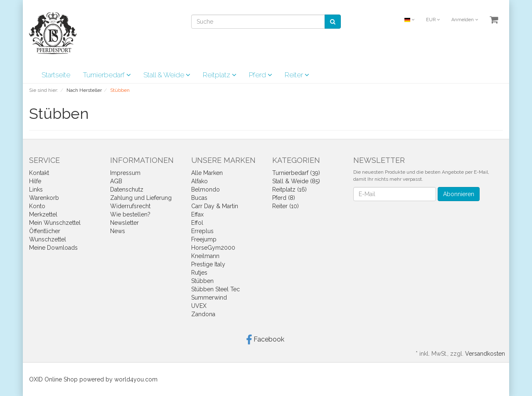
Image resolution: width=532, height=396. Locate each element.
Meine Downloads (53, 248)
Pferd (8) (284, 198)
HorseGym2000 (213, 248)
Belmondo (206, 189)
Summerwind (209, 298)
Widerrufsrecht (130, 206)
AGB (116, 181)
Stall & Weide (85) (296, 181)
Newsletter (124, 223)
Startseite (56, 75)
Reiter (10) (286, 206)
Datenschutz (127, 189)
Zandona (203, 314)
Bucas (199, 198)
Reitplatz (220, 75)
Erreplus (202, 231)
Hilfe (35, 181)
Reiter (297, 75)
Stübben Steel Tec (216, 289)
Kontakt (39, 173)
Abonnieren (459, 194)
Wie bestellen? (130, 214)
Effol (197, 223)
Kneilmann (205, 256)
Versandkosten (485, 354)
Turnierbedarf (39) (296, 173)
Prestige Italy (208, 264)
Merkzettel (43, 214)
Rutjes (199, 273)
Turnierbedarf (107, 75)
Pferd (261, 75)
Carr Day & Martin (215, 206)
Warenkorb (44, 198)
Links (36, 189)
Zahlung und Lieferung (141, 198)
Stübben (202, 281)
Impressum (125, 173)
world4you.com (136, 379)
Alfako (199, 181)
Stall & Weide (167, 75)
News (118, 231)
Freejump (204, 239)
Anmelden (465, 20)
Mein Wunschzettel (55, 223)
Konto (37, 206)
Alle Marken (207, 173)
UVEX (199, 306)
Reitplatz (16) (289, 189)
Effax (197, 214)
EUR (433, 20)
